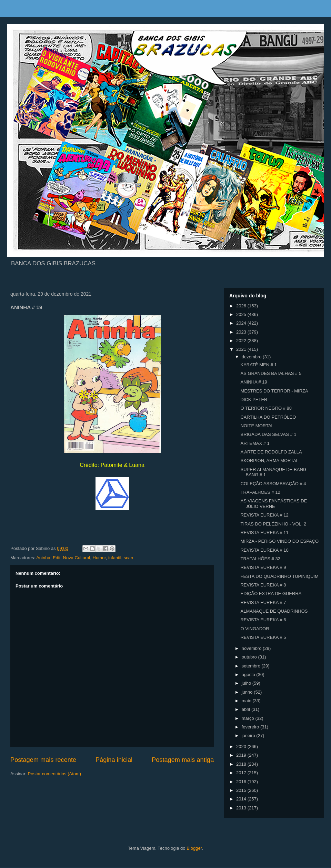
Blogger (194, 848)
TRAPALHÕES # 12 (260, 492)
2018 (242, 764)
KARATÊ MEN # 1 (258, 365)
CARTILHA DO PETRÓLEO (268, 417)
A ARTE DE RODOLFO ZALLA (271, 452)
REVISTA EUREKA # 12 (264, 515)
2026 (242, 306)
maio (247, 701)
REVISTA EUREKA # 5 (263, 637)
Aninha (43, 558)
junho (248, 692)
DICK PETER (254, 400)
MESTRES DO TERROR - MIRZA (274, 391)
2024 (242, 323)
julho (247, 683)
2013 (242, 808)
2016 (242, 782)
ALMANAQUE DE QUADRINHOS (274, 611)
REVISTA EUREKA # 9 (263, 567)
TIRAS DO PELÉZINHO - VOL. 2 (273, 524)
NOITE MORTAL (257, 426)
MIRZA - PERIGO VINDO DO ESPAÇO (279, 541)
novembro (252, 648)
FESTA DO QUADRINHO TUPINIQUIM (279, 576)
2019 (242, 755)
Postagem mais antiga (183, 760)
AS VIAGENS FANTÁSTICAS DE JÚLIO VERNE (274, 504)
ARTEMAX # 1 (255, 443)
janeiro (249, 736)
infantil (115, 558)
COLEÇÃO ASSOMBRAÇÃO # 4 (273, 484)
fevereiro (251, 727)
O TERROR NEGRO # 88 (266, 408)
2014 (242, 799)
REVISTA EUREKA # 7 (263, 603)
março (249, 718)
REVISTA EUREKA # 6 (263, 620)
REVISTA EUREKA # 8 (263, 585)
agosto (249, 675)
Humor (99, 558)
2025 (242, 314)
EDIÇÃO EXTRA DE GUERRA (271, 594)
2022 (242, 341)
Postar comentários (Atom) (55, 774)
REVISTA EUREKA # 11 (264, 533)
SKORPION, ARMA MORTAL (269, 461)
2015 (242, 790)
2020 (242, 747)
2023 (242, 332)
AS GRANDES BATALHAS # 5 (271, 373)
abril (247, 709)
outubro (250, 657)
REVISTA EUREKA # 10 (264, 550)
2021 (242, 349)
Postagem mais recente (43, 760)
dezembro (252, 357)
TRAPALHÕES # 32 (260, 559)
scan (128, 558)
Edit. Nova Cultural (71, 558)
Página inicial (114, 760)
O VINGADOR (255, 629)
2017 (242, 773)
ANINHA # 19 (254, 382)
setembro (252, 666)
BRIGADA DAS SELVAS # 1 (268, 434)
